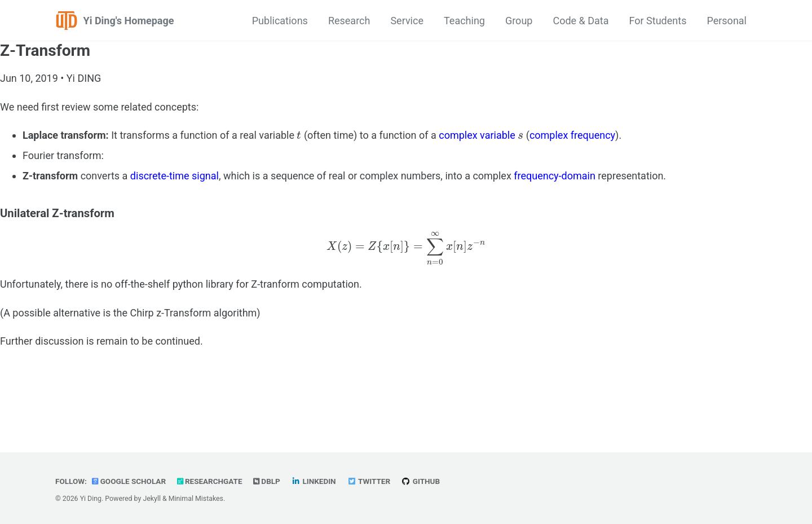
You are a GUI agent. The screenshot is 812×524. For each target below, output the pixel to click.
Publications (280, 21)
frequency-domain (555, 176)
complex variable (477, 135)
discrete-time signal (175, 176)
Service (407, 21)
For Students (658, 21)
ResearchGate (211, 481)
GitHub (423, 481)
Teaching (464, 21)
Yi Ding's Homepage (129, 21)
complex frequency (572, 135)
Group (519, 21)
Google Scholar (129, 481)
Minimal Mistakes (196, 499)
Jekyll (152, 499)
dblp (268, 481)
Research (349, 21)
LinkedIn (315, 481)
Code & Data (581, 21)
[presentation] (299, 135)
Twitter (370, 481)
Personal (727, 21)
